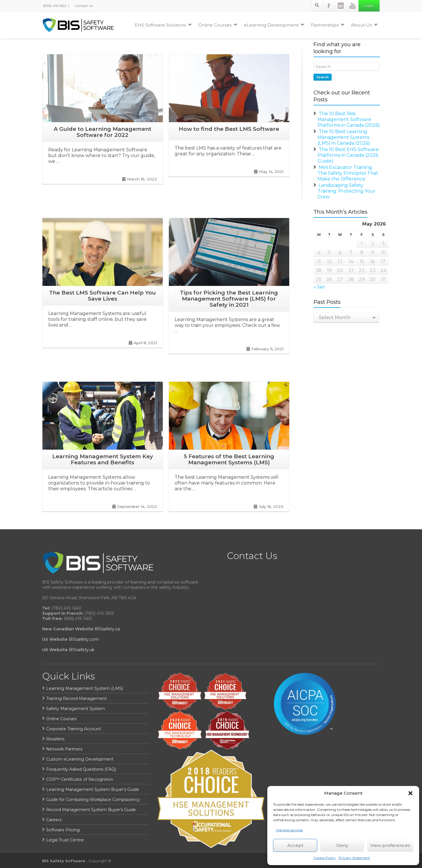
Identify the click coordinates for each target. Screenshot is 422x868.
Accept (295, 845)
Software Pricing (63, 830)
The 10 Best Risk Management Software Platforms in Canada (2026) (349, 119)
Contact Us (83, 6)
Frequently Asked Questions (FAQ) (81, 769)
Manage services (289, 830)
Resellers (55, 739)
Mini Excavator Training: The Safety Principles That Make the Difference (348, 173)
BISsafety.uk (82, 650)
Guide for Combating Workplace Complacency (93, 800)
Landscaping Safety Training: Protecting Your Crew (347, 191)
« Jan (319, 287)
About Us (364, 25)
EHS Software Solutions (163, 25)
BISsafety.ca (107, 629)
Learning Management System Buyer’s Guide (93, 789)
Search (323, 77)
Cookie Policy (325, 858)
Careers (54, 820)
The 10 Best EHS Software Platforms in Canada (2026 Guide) (348, 155)
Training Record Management (76, 699)
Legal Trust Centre (65, 840)
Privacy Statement (354, 858)
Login (369, 6)
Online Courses (218, 25)
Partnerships (327, 25)
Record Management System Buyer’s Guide (91, 810)
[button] (410, 793)
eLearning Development (274, 25)
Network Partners (64, 749)
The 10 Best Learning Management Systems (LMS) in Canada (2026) (344, 137)
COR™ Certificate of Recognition (80, 779)
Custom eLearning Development (80, 759)
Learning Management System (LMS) (85, 688)
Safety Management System (76, 709)
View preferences (390, 845)
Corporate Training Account (74, 729)
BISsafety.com (84, 639)
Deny (342, 845)
